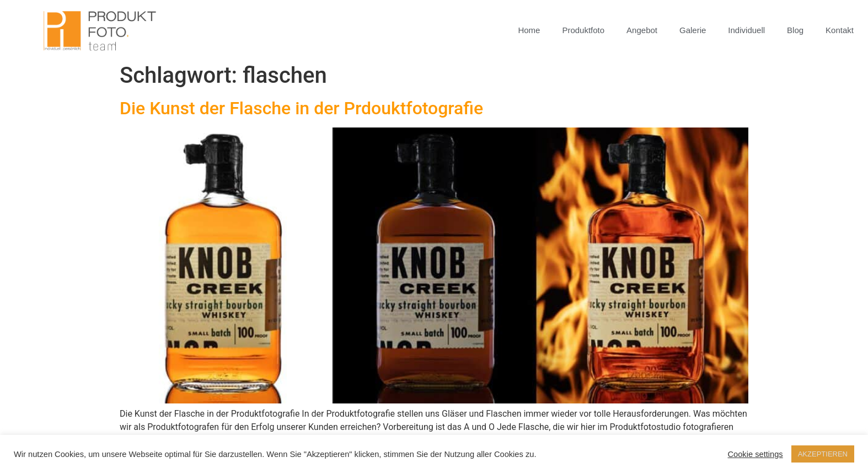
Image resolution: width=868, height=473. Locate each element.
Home (529, 30)
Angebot (642, 30)
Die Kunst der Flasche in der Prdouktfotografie (301, 108)
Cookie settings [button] (755, 454)
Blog (795, 30)
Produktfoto (583, 30)
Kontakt (840, 30)
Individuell (746, 30)
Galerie (693, 30)
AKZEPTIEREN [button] (823, 454)
